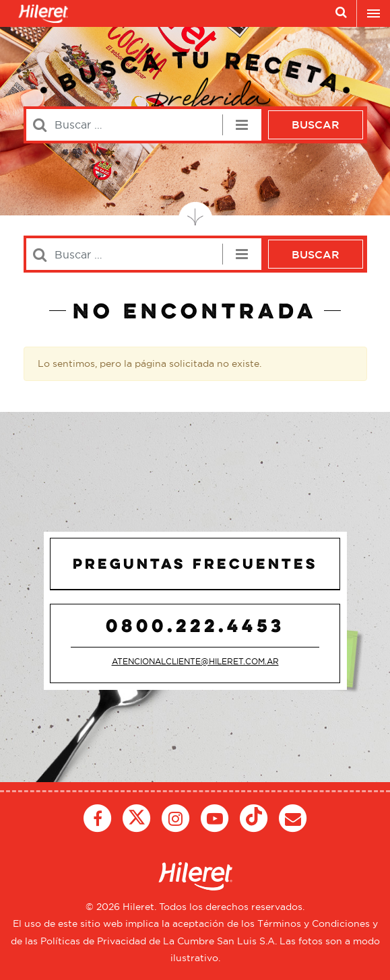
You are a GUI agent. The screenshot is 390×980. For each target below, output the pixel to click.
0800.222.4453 (195, 625)
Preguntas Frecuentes (195, 563)
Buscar (316, 125)
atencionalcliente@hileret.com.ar (195, 661)
